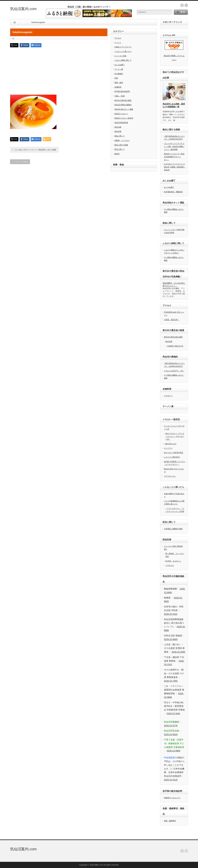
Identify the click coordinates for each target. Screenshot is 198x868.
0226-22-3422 (171, 614)
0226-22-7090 (171, 681)
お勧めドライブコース (123, 47)
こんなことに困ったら (123, 51)
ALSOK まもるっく (173, 561)
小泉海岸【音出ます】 (175, 346)
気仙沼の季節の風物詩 (123, 105)
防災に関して (120, 149)
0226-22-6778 (171, 726)
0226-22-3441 (173, 713)
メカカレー (168, 396)
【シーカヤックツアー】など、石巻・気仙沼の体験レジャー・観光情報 (174, 146)
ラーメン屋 (119, 69)
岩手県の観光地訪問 (122, 91)
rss (182, 5)
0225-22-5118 (171, 780)
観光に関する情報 (121, 145)
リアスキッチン (170, 476)
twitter (186, 5)
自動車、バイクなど (122, 140)
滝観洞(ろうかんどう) (172, 798)
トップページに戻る (20, 162)
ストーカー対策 (120, 56)
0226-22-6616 (171, 734)
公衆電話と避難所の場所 (173, 529)
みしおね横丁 (120, 65)
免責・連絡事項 (170, 821)
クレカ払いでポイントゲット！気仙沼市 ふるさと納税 (35, 150)
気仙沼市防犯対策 (121, 123)
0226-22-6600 (171, 639)
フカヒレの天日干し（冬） (174, 371)
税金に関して (120, 136)
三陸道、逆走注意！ (172, 320)
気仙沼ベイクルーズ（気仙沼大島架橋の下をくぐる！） (174, 157)
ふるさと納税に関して (123, 60)
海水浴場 (118, 127)
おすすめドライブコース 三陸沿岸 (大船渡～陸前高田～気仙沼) (175, 167)
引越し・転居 (120, 96)
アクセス (118, 38)
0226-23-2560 (178, 652)
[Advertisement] (59, 73)
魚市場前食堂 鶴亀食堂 (173, 192)
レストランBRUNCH (172, 457)
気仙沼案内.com (23, 9)
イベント (118, 43)
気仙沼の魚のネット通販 (124, 109)
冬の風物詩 (119, 74)
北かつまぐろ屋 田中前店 (174, 453)
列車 (116, 78)
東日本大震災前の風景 (123, 100)
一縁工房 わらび (170, 444)
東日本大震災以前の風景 (173, 337)
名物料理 (118, 87)
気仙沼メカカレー (121, 114)
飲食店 (117, 154)
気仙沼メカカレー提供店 (124, 118)
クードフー (168, 448)
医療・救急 (119, 83)
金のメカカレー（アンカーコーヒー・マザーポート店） (175, 436)
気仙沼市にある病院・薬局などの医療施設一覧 (174, 105)
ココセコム (170, 565)
